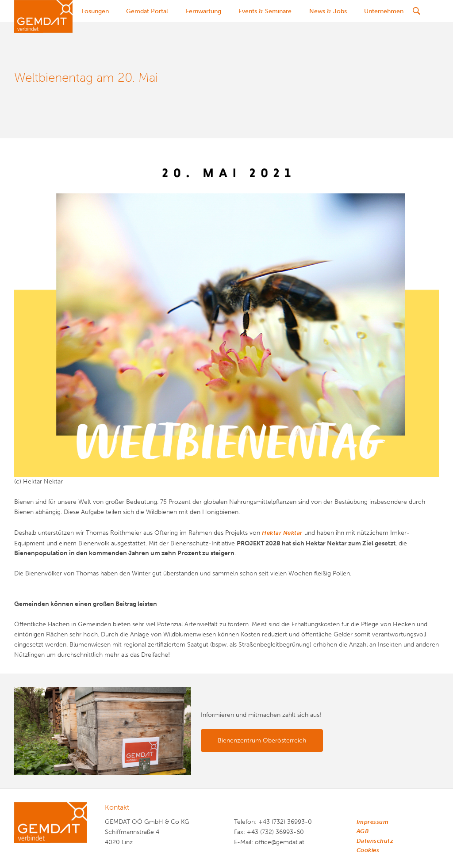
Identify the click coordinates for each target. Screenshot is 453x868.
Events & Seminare (265, 11)
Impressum (373, 822)
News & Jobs (328, 11)
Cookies (368, 850)
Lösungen (95, 11)
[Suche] (416, 11)
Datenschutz (375, 841)
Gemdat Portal (147, 11)
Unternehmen (384, 11)
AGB (363, 831)
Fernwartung (203, 11)
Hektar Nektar (282, 533)
